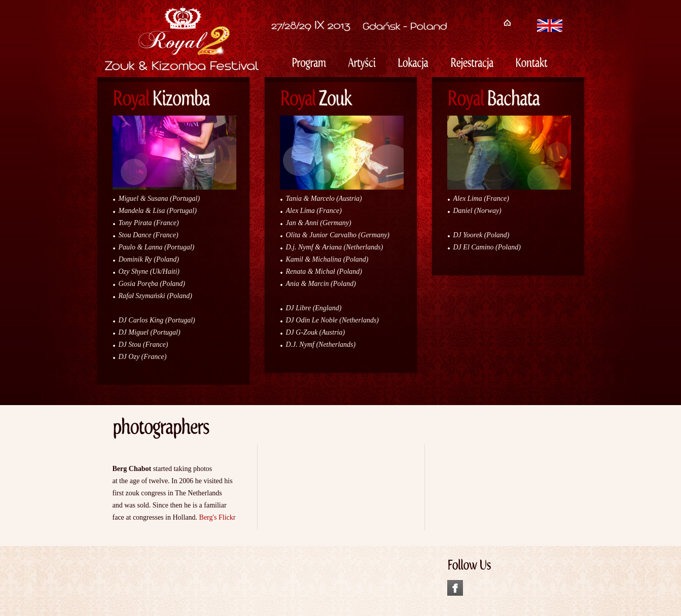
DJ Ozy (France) (143, 357)
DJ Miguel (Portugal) (150, 332)
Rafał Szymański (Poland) (155, 296)
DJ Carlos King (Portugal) (157, 320)
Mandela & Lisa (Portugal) (158, 211)
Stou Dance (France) (149, 235)
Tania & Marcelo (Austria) (324, 198)
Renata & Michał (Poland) (324, 271)
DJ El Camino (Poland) (487, 247)
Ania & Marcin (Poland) (321, 284)
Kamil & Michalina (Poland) (327, 259)
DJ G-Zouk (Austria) (316, 332)
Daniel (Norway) (477, 211)
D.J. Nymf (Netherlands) (321, 345)
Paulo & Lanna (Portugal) (157, 247)
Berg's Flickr (218, 517)
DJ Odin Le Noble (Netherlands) (333, 320)
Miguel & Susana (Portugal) (159, 198)
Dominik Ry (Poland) (149, 259)
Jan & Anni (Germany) (319, 223)
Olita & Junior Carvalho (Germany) (338, 235)
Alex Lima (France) (314, 211)
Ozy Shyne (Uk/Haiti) (149, 271)
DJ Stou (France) (144, 345)
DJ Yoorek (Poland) (481, 235)
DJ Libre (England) (314, 308)
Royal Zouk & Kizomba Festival (178, 55)
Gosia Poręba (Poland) (152, 284)
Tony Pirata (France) (149, 223)
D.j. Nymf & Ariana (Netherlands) (335, 247)
